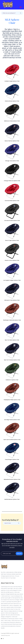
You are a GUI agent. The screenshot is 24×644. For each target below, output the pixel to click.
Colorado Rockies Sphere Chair (12, 221)
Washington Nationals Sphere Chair (12, 320)
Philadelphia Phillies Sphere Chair (12, 400)
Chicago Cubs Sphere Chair (12, 161)
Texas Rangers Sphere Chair (12, 459)
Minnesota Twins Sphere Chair (12, 300)
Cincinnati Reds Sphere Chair (12, 201)
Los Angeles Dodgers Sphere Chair (12, 280)
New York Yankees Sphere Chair (12, 360)
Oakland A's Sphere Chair (12, 380)
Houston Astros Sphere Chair (12, 260)
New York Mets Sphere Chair (12, 340)
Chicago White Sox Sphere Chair (12, 181)
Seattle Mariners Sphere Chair (12, 499)
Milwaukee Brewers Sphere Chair (12, 479)
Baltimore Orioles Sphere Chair (12, 121)
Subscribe (19, 554)
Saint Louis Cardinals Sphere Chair (12, 440)
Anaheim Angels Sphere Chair (12, 81)
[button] (20, 7)
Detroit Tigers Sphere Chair (12, 240)
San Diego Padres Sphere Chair (12, 420)
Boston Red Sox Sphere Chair (12, 141)
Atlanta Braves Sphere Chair (12, 101)
